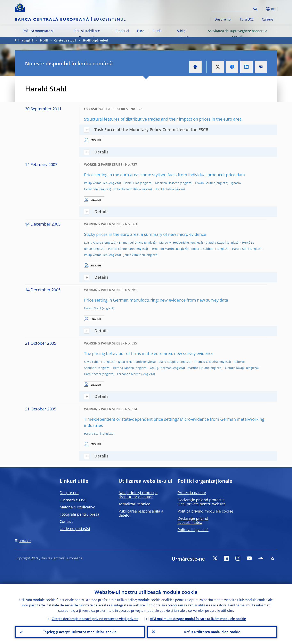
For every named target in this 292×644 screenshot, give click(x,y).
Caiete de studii (65, 40)
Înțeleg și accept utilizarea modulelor (80, 632)
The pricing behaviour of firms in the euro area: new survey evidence (149, 353)
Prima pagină (24, 40)
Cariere (267, 19)
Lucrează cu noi (73, 500)
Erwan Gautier (205, 183)
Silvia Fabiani (93, 362)
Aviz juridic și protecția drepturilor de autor (138, 495)
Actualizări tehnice (134, 504)
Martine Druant (198, 368)
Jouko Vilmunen (134, 255)
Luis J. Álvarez (94, 243)
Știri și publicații (182, 34)
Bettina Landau (124, 368)
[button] (263, 9)
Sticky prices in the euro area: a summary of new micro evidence (145, 234)
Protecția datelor (192, 493)
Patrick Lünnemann (121, 249)
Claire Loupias (168, 362)
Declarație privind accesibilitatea (193, 520)
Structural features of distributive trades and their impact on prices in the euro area (163, 119)
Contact (66, 521)
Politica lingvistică (193, 530)
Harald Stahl (163, 189)
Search (255, 9)
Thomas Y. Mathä (206, 362)
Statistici (122, 31)
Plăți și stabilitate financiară (87, 34)
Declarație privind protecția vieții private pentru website (202, 502)
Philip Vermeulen (96, 183)
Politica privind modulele (205, 511)
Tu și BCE (247, 19)
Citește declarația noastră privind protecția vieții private (95, 619)
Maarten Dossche (167, 183)
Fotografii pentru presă (79, 514)
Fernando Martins (163, 249)
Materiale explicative (77, 507)
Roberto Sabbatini (126, 189)
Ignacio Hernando (130, 362)
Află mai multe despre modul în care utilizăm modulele (198, 619)
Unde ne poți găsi (75, 529)
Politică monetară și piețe (38, 34)
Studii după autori (95, 40)
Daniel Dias (131, 183)
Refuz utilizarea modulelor (212, 632)
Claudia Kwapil (216, 243)
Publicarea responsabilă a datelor (141, 513)
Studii (157, 31)
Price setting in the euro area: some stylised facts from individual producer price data (164, 175)
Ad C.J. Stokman (161, 368)
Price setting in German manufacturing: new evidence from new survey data (156, 300)
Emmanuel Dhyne (131, 243)
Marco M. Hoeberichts (175, 243)
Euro (141, 31)
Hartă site (25, 541)
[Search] (232, 8)
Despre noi (223, 19)
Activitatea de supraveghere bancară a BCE (237, 34)
